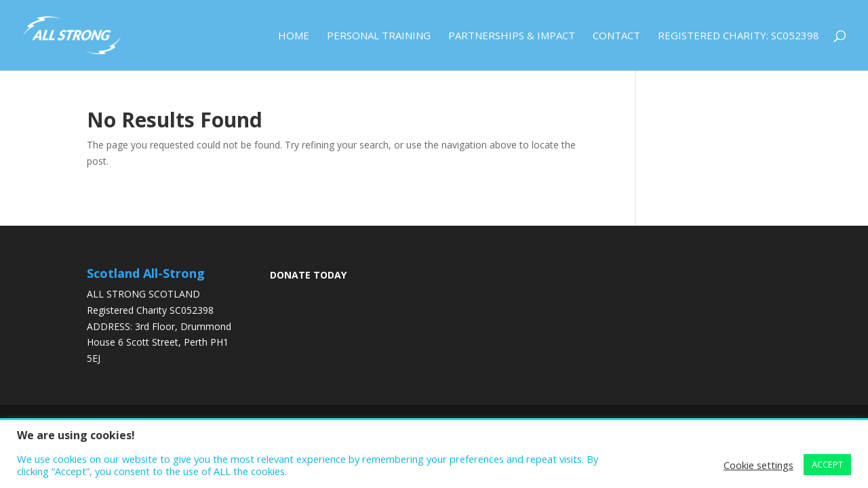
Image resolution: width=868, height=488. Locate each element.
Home (294, 36)
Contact (616, 36)
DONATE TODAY (308, 275)
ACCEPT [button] (827, 464)
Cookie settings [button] (758, 465)
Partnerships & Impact (512, 36)
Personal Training (379, 36)
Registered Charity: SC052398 (738, 36)
